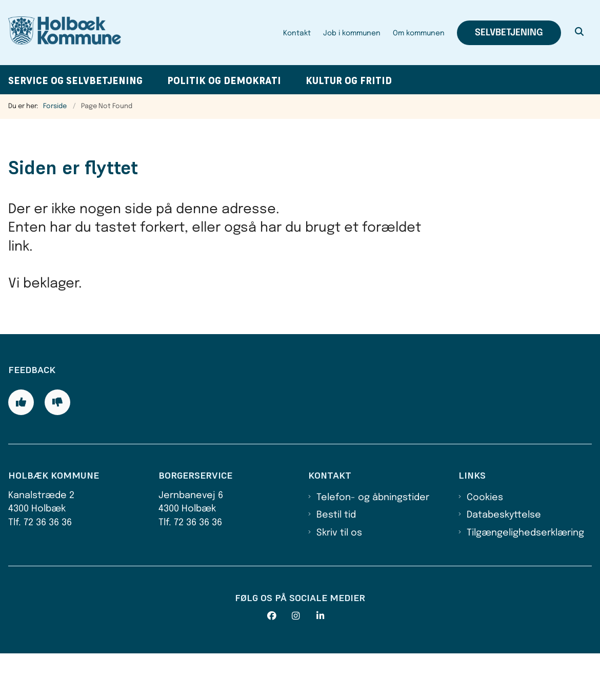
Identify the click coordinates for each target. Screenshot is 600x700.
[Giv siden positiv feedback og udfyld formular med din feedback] (21, 449)
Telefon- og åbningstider (373, 544)
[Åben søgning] (579, 33)
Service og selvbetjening (75, 81)
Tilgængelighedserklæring (525, 579)
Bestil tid (336, 562)
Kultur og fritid (349, 81)
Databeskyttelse (504, 562)
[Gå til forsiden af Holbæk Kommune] (61, 33)
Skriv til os (339, 579)
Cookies (485, 544)
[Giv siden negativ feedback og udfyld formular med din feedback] (57, 449)
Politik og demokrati (224, 81)
